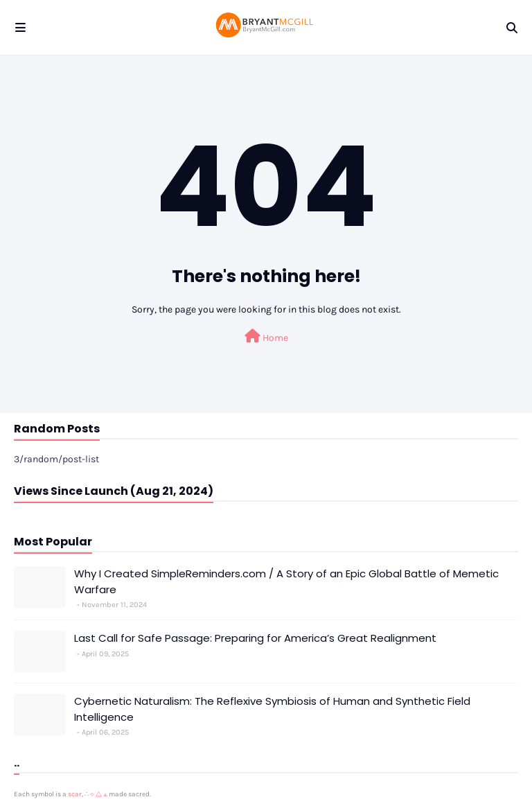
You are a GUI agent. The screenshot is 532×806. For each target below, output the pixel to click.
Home (266, 336)
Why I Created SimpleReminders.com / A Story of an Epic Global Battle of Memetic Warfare (286, 581)
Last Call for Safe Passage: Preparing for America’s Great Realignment (255, 638)
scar (75, 794)
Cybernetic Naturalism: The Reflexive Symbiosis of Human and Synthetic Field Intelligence (272, 709)
